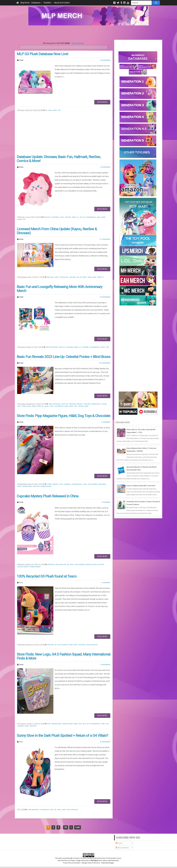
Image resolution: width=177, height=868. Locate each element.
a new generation (33, 810)
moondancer (59, 406)
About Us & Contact (62, 3)
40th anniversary (52, 347)
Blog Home (25, 3)
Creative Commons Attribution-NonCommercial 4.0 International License (98, 858)
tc (103, 277)
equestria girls (57, 724)
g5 (84, 217)
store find (36, 486)
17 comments (105, 239)
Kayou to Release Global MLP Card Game (141, 486)
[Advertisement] (88, 33)
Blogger (111, 863)
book (49, 724)
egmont (56, 484)
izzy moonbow (63, 645)
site (59, 110)
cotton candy (27, 406)
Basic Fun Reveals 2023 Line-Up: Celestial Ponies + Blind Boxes (63, 357)
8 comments (105, 297)
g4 (81, 217)
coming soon (64, 277)
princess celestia (23, 567)
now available (93, 484)
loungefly (86, 347)
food (61, 484)
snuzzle (81, 406)
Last (78, 827)
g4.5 (85, 724)
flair (52, 810)
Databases (36, 3)
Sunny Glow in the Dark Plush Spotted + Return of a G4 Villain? (62, 736)
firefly (39, 406)
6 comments (105, 60)
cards (57, 277)
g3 (46, 110)
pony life (101, 564)
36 (66, 827)
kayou (85, 277)
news (50, 110)
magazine (67, 484)
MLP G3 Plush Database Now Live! (42, 54)
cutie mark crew (61, 564)
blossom (80, 404)
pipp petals (102, 484)
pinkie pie (89, 564)
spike (87, 406)
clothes (50, 484)
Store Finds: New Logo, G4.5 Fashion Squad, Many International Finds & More (63, 656)
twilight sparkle (46, 486)
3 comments (105, 664)
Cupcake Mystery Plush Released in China (48, 496)
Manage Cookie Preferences (91, 863)
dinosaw (68, 217)
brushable (55, 217)
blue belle (87, 404)
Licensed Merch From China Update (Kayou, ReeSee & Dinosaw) (57, 231)
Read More (102, 102)
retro (107, 347)
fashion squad (68, 724)
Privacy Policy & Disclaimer (72, 863)
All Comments (122, 848)
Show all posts (78, 43)
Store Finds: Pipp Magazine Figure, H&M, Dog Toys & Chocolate (63, 416)
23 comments (105, 363)
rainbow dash (27, 486)
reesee (20, 219)
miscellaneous (91, 217)
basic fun (48, 217)
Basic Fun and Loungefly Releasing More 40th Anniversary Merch (59, 289)
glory (47, 406)
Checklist (48, 3)
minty (52, 406)
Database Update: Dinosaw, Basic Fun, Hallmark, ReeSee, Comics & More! (59, 159)
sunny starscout (92, 645)
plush (55, 110)
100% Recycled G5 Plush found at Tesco (47, 576)
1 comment (106, 422)
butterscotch (96, 404)
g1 (78, 217)
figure (74, 217)
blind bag (50, 277)
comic (62, 217)
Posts (119, 843)
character (51, 645)
